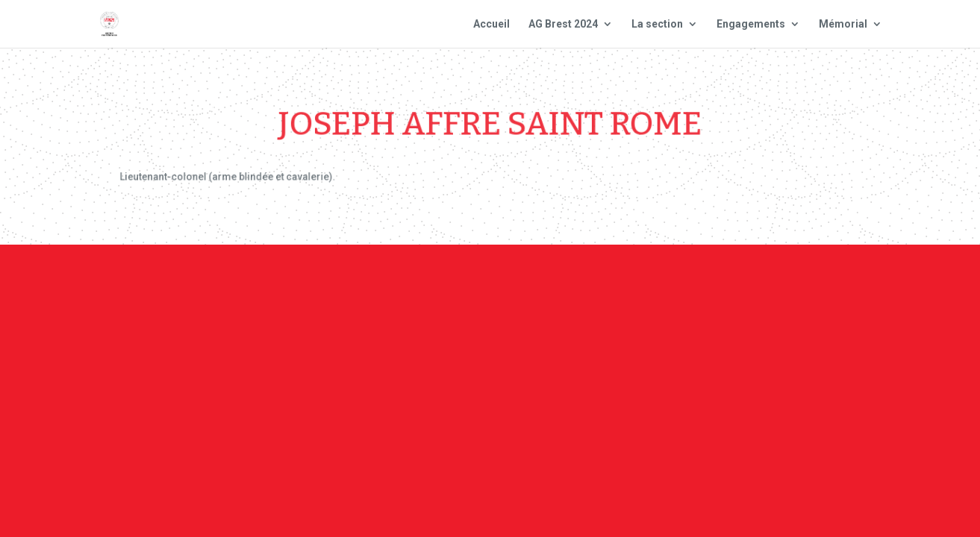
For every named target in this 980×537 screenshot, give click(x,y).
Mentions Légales (585, 285)
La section (657, 24)
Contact (488, 285)
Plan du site (694, 285)
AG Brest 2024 (563, 24)
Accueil (491, 24)
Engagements (751, 24)
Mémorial (843, 24)
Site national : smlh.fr (817, 285)
